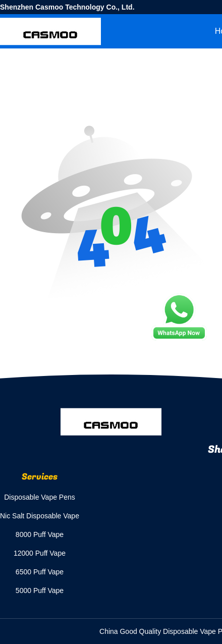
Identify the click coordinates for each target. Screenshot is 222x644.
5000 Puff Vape (40, 591)
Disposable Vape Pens (40, 497)
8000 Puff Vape (40, 534)
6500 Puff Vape (40, 572)
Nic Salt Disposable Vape (40, 516)
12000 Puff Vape (40, 553)
